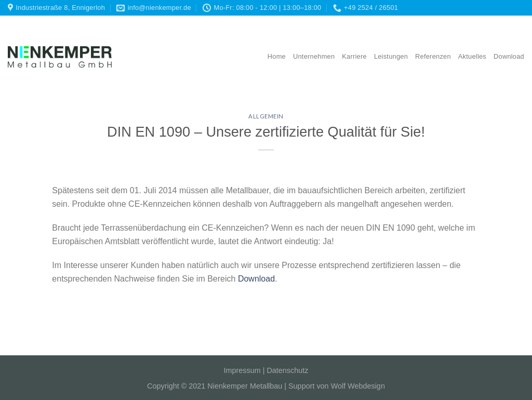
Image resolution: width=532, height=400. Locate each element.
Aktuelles (472, 56)
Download (509, 56)
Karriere (354, 56)
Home (277, 56)
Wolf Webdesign (358, 386)
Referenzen (433, 56)
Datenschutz (287, 370)
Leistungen (391, 56)
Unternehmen (314, 56)
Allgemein (266, 116)
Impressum (242, 370)
